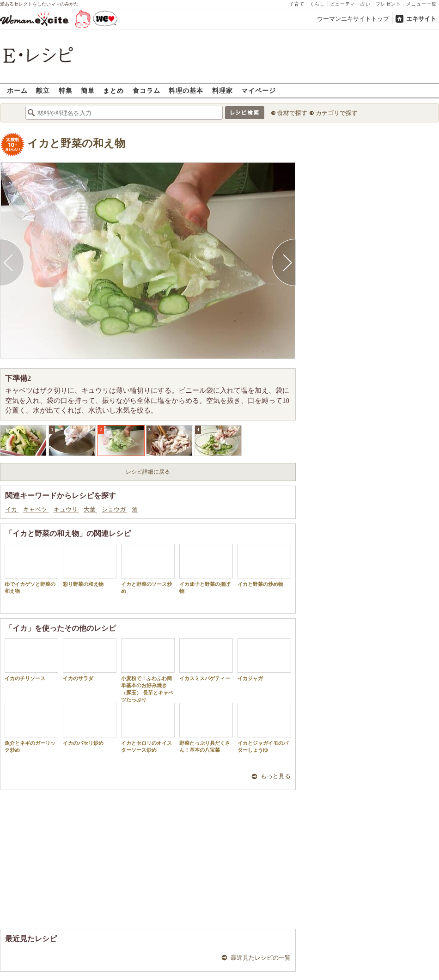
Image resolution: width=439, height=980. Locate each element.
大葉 (90, 509)
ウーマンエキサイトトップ (353, 19)
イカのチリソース (31, 660)
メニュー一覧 (421, 4)
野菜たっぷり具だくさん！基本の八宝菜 (206, 728)
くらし (317, 4)
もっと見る (276, 776)
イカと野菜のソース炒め (148, 569)
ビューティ (343, 4)
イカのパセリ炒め (90, 724)
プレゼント (388, 4)
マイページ (259, 90)
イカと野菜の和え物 (76, 143)
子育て (297, 4)
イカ (12, 509)
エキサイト (421, 19)
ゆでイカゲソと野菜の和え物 (31, 569)
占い (366, 4)
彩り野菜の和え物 (90, 565)
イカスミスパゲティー (206, 660)
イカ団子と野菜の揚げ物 (206, 569)
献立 (43, 90)
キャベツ (36, 509)
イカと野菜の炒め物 (264, 565)
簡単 (88, 90)
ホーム (17, 90)
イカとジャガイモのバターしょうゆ (264, 728)
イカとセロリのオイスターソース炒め (148, 728)
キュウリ (66, 509)
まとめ (113, 90)
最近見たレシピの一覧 (261, 958)
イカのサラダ (90, 660)
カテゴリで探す (337, 113)
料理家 (223, 90)
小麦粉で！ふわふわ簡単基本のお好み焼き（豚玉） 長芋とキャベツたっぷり (148, 670)
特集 (66, 90)
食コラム (146, 90)
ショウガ (114, 509)
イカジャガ (264, 660)
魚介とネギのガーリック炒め (31, 728)
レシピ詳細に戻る (148, 472)
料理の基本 (186, 90)
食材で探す (292, 113)
